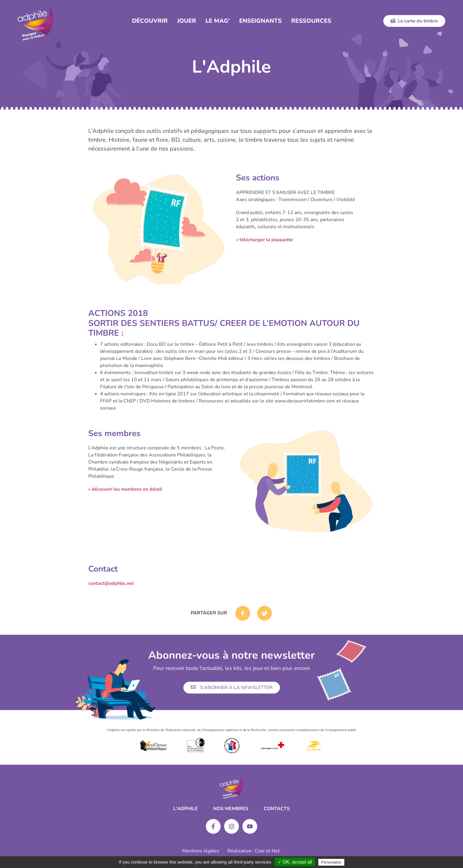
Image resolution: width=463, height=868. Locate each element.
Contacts (277, 809)
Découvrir (150, 21)
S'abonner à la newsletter (232, 688)
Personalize (331, 862)
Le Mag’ (218, 21)
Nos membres (231, 809)
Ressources (311, 21)
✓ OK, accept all (295, 862)
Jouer (187, 21)
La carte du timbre (414, 21)
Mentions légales (201, 851)
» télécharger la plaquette (264, 240)
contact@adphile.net (111, 583)
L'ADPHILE (186, 809)
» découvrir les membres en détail (125, 489)
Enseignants (260, 21)
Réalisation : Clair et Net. (254, 851)
